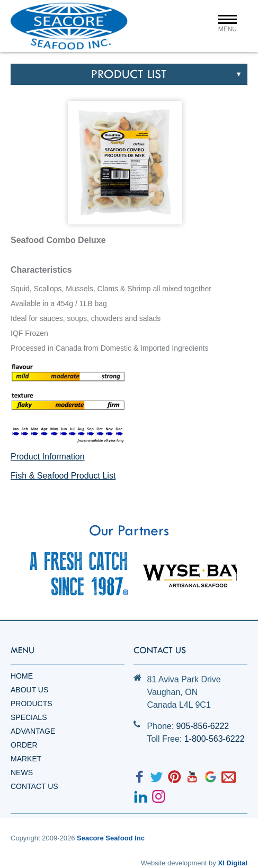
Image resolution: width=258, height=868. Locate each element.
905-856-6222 (203, 726)
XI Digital (233, 863)
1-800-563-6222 (215, 739)
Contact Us (34, 786)
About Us (29, 690)
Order (24, 745)
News (22, 772)
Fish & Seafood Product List (63, 476)
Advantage (33, 731)
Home (22, 676)
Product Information (48, 457)
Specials (29, 717)
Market (26, 759)
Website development (174, 863)
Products (32, 704)
